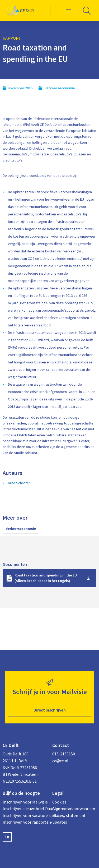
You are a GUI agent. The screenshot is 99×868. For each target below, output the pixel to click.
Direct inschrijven (50, 710)
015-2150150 (64, 754)
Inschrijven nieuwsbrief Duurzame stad (25, 809)
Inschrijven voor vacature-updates (25, 815)
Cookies (59, 802)
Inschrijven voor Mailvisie (25, 802)
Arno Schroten (19, 483)
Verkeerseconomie (21, 529)
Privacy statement (69, 815)
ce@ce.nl (60, 761)
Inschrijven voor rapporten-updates (25, 822)
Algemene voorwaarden (74, 809)
